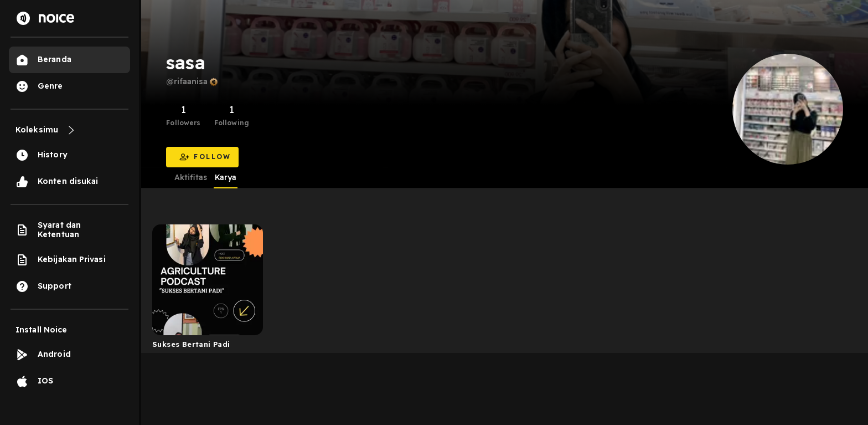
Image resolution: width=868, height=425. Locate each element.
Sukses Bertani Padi (191, 344)
